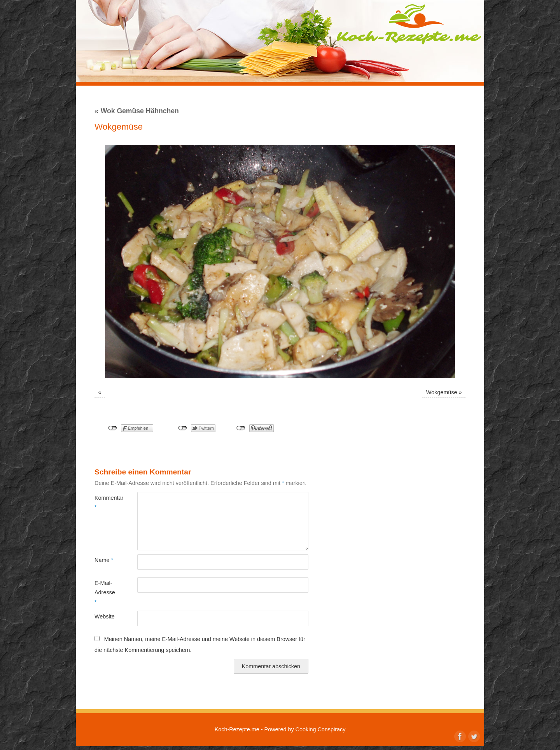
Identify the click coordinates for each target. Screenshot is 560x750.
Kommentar (105, 502)
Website (105, 617)
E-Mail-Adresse (105, 593)
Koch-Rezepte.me (409, 24)
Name (104, 560)
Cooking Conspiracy (321, 729)
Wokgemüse (442, 392)
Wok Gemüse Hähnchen (137, 111)
